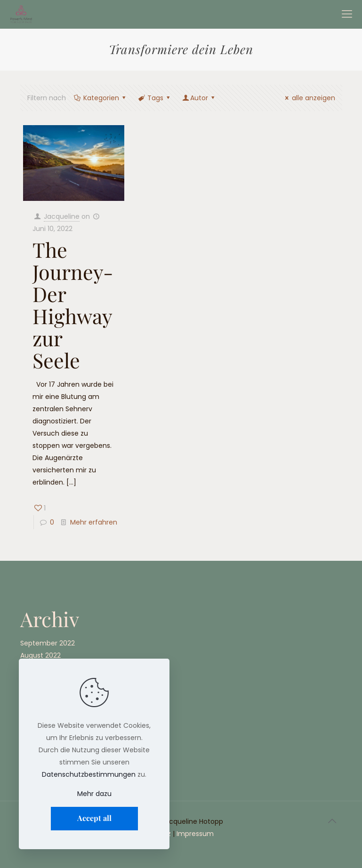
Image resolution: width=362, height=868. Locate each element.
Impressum (195, 834)
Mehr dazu (94, 794)
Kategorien (101, 98)
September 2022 (48, 643)
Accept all (94, 818)
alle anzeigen (309, 98)
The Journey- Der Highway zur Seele (73, 305)
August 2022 (40, 655)
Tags (155, 98)
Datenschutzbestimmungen (89, 774)
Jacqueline (62, 216)
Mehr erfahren (94, 522)
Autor (199, 98)
